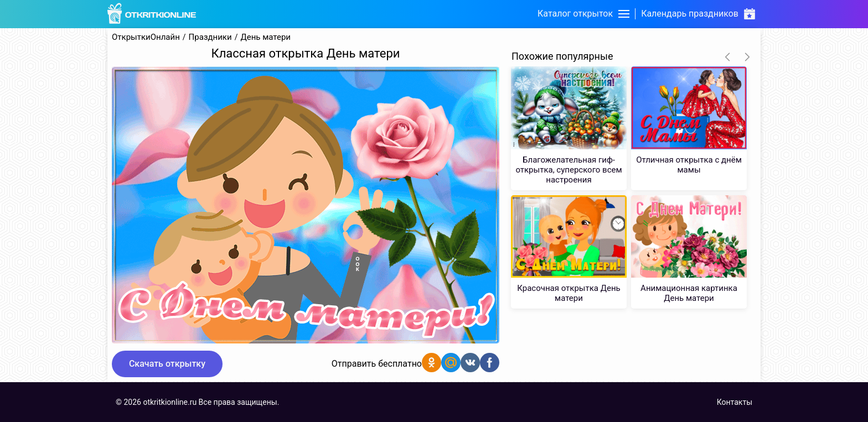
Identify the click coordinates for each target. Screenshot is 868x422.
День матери (265, 37)
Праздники (210, 37)
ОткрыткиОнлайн (146, 37)
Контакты (735, 402)
